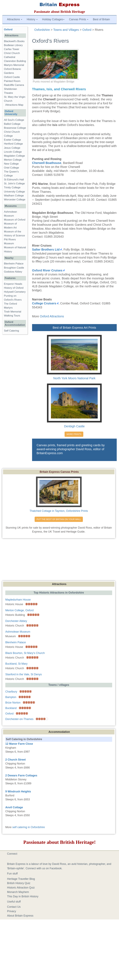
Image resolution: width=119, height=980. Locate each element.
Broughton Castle (14, 268)
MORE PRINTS (74, 434)
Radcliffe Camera (14, 85)
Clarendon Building (15, 61)
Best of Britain (101, 19)
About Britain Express (20, 916)
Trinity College (12, 188)
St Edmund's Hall (14, 180)
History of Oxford (14, 288)
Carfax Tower (12, 49)
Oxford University (11, 113)
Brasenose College (15, 128)
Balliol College (12, 124)
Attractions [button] (15, 19)
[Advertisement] (60, 560)
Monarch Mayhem (18, 892)
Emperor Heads (13, 284)
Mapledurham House (18, 600)
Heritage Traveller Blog (21, 879)
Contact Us (14, 907)
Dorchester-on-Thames (19, 719)
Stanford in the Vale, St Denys (24, 674)
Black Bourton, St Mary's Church (25, 653)
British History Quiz (19, 883)
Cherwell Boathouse (47, 163)
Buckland (11, 708)
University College (14, 192)
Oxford (8, 30)
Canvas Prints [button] (79, 19)
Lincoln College (13, 152)
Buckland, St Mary (16, 664)
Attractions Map (14, 105)
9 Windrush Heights (18, 792)
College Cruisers (44, 303)
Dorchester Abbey (16, 621)
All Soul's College (14, 120)
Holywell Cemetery (15, 292)
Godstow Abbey (13, 272)
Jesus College (12, 148)
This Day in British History (23, 896)
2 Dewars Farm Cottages (21, 775)
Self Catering (11, 331)
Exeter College (12, 140)
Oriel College (11, 168)
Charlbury (11, 692)
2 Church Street (16, 760)
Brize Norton (13, 703)
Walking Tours (12, 316)
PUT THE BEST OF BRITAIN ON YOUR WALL (59, 519)
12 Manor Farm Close (19, 744)
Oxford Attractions (52, 316)
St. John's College (14, 184)
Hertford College (13, 144)
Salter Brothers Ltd (46, 249)
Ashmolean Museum (18, 632)
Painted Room (12, 81)
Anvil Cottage (14, 807)
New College (11, 164)
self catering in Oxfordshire (29, 827)
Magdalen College (14, 156)
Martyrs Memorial (14, 65)
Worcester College (15, 200)
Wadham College (14, 196)
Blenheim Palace (14, 264)
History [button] (32, 19)
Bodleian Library (13, 45)
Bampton (11, 697)
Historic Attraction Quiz (21, 888)
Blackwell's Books (14, 41)
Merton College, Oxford (19, 610)
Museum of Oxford (15, 220)
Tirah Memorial (13, 312)
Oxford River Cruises (47, 270)
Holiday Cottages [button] (53, 19)
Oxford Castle (12, 77)
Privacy (12, 911)
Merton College (13, 160)
